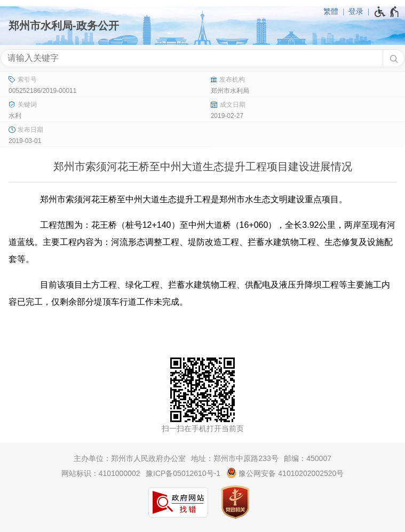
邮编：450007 (308, 458)
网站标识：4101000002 (101, 473)
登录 (356, 11)
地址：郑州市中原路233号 (235, 458)
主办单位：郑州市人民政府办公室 (130, 458)
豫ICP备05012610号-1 (183, 473)
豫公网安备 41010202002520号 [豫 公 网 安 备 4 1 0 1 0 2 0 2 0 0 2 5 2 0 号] (285, 473)
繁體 (331, 11)
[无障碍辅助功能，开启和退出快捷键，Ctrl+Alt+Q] (387, 12)
